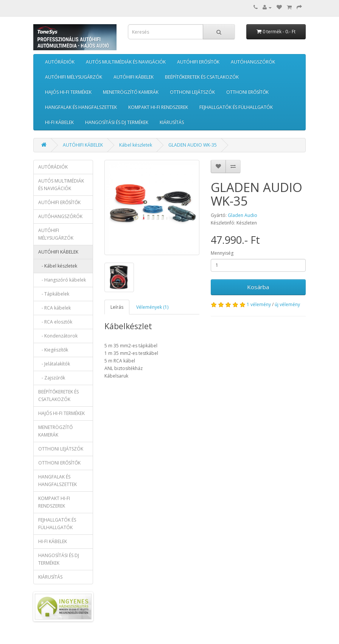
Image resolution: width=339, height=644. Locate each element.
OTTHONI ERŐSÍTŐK (247, 92)
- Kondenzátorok (58, 336)
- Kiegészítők (53, 350)
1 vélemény (259, 304)
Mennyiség (222, 253)
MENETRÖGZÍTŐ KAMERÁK (131, 92)
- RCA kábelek (54, 308)
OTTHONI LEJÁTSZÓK (192, 92)
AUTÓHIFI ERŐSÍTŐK (198, 62)
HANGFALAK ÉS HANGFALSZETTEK (81, 107)
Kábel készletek (136, 145)
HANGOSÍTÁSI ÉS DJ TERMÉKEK (117, 122)
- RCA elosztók (55, 322)
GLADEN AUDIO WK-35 (193, 145)
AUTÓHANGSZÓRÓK (253, 62)
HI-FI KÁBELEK (59, 122)
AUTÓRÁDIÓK (60, 62)
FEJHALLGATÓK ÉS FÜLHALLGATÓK (236, 107)
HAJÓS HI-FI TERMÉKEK (68, 92)
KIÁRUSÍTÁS (172, 122)
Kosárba (258, 287)
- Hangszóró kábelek (62, 280)
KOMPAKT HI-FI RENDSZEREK (158, 107)
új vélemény (287, 304)
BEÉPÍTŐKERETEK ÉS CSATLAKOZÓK (202, 77)
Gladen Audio (243, 215)
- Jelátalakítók (54, 364)
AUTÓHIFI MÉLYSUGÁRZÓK (74, 77)
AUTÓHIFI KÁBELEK (134, 77)
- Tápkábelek (54, 294)
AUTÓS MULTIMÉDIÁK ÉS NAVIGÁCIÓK (126, 62)
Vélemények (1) (152, 307)
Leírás (117, 307)
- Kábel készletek (58, 266)
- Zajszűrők (52, 378)
